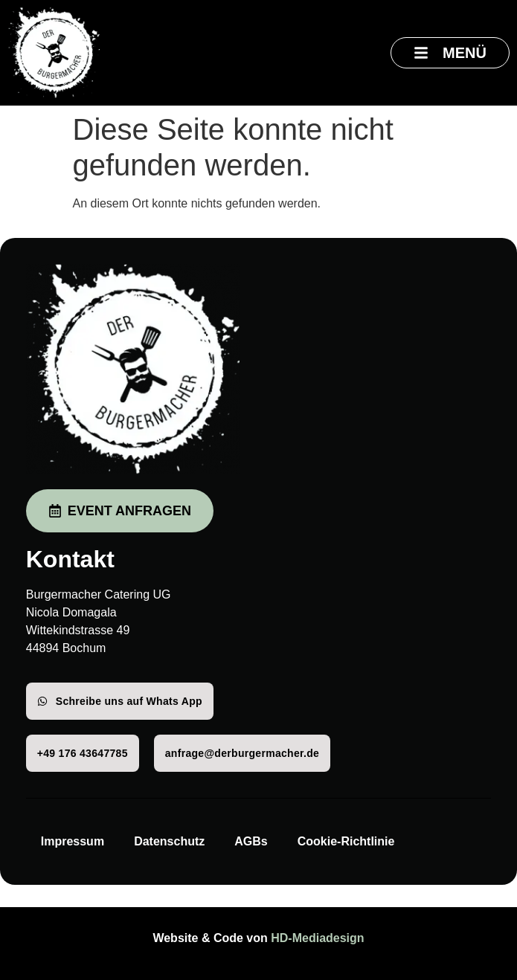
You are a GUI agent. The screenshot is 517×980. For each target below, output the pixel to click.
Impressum (73, 841)
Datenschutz (169, 841)
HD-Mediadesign (317, 938)
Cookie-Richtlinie (346, 841)
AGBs (251, 841)
